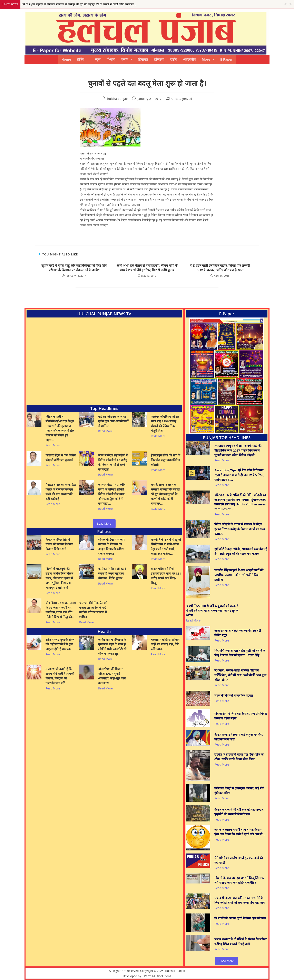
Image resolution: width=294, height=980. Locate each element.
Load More (104, 523)
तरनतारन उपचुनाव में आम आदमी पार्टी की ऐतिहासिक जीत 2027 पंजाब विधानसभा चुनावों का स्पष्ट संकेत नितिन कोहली (238, 450)
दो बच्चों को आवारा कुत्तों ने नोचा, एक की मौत (240, 918)
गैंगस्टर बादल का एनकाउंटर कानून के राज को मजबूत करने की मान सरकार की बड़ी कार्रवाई (61, 492)
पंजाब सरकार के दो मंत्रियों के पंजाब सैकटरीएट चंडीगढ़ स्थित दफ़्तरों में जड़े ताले (241, 941)
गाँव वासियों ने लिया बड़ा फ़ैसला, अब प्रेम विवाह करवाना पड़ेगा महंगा (241, 716)
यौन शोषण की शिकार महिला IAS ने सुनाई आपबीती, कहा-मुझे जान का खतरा (112, 676)
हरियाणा (159, 59)
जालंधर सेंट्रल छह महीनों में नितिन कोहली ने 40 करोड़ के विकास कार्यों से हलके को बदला (113, 462)
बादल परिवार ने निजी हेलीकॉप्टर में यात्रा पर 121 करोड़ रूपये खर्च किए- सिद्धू (166, 576)
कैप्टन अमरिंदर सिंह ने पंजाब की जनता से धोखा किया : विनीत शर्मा (59, 544)
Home (66, 59)
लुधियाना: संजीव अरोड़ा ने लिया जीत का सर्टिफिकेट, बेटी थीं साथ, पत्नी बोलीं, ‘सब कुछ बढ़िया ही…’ (240, 675)
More (208, 59)
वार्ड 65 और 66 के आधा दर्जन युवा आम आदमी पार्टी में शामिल (113, 421)
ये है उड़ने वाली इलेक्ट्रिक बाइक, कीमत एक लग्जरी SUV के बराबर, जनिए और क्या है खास (220, 268)
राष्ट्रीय (174, 59)
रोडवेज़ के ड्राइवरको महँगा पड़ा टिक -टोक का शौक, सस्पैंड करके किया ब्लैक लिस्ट (239, 757)
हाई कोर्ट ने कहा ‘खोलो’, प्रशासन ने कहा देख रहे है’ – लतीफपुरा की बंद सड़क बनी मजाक (241, 551)
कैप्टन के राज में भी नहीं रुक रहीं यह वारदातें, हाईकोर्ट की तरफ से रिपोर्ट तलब (239, 812)
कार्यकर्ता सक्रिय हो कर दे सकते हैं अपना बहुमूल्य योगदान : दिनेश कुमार (112, 573)
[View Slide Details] (227, 376)
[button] (127, 59)
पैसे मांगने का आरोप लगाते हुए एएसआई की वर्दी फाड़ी (238, 860)
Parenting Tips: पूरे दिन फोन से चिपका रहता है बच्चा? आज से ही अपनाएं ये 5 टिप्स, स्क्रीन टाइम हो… (239, 475)
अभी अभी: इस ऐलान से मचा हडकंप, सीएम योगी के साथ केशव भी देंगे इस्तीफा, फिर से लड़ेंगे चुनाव (147, 268)
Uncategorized (182, 99)
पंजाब (127, 59)
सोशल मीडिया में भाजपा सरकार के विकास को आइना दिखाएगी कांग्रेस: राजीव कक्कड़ (112, 547)
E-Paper (227, 59)
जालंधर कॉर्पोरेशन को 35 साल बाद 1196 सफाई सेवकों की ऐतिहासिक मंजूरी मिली (165, 423)
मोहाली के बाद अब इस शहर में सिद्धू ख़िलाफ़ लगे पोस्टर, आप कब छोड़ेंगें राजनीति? (239, 880)
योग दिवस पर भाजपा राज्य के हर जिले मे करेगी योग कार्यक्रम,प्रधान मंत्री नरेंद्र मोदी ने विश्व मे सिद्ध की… (61, 610)
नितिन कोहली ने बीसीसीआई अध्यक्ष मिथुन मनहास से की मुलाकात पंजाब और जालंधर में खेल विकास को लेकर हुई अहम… (60, 428)
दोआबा (111, 59)
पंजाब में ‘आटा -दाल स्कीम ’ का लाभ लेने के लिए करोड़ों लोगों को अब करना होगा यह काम (239, 900)
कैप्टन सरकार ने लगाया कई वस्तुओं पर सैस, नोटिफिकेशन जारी (239, 737)
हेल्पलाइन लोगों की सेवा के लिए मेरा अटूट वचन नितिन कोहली (166, 460)
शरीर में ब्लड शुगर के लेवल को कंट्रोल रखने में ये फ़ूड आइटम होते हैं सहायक (60, 644)
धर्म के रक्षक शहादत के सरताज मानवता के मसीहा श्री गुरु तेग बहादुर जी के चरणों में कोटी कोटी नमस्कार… (165, 494)
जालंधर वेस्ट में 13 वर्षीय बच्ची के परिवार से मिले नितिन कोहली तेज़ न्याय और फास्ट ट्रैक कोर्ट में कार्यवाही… (112, 494)
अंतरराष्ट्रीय (189, 59)
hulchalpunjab (117, 99)
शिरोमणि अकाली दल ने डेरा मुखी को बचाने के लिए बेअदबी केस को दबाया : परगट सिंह (240, 653)
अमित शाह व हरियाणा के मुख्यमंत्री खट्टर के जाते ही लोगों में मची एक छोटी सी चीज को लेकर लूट (112, 646)
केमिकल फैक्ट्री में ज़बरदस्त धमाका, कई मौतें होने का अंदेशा (239, 791)
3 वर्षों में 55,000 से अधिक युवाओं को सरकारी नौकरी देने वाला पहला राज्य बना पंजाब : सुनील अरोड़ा (212, 610)
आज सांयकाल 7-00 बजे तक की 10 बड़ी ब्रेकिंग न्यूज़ (238, 633)
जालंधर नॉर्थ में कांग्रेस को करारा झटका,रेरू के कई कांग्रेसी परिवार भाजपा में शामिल (93, 610)
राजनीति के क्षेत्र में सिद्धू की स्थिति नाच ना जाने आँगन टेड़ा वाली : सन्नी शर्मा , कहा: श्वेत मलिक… (166, 547)
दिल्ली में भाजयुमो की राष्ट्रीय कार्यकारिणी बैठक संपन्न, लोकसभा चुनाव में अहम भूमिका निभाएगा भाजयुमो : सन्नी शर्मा (59, 578)
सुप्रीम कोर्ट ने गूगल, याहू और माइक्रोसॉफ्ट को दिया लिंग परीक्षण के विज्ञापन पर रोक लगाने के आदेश (74, 268)
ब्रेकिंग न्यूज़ (89, 59)
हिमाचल (143, 59)
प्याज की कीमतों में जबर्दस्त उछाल (233, 695)
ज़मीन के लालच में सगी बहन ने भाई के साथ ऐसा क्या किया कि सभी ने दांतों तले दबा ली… (240, 832)
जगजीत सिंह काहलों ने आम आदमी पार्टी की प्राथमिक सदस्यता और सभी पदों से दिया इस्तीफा (239, 575)
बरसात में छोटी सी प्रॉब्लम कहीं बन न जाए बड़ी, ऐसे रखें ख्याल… (165, 644)
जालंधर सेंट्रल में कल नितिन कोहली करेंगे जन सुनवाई (61, 458)
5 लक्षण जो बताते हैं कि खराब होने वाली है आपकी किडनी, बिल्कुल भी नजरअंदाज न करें (60, 676)
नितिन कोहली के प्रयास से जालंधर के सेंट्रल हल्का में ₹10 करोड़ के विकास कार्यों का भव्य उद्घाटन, (240, 529)
